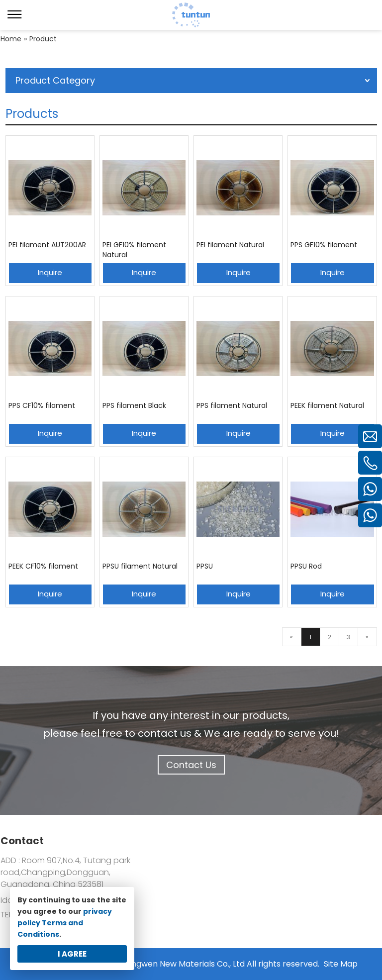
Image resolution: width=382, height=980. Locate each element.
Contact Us (191, 765)
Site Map (341, 964)
